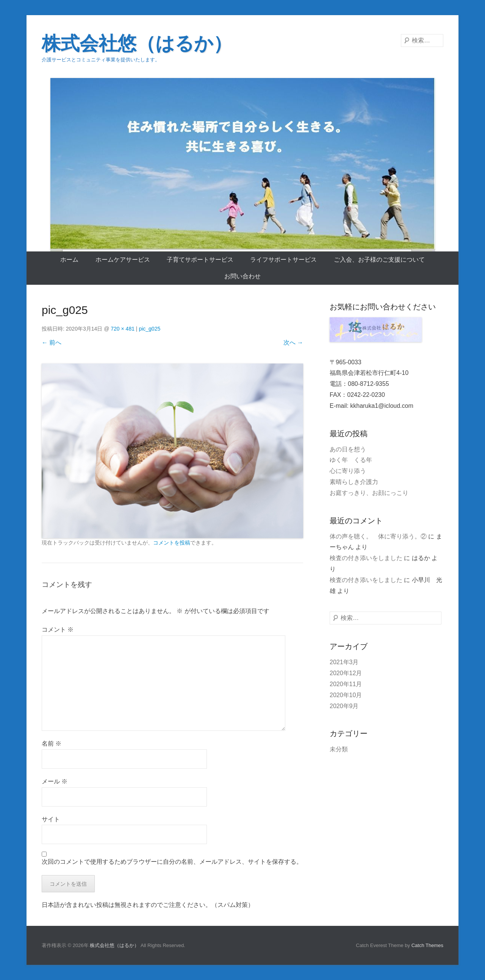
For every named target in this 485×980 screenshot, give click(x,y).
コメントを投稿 (172, 543)
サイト (51, 819)
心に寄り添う (348, 471)
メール (55, 781)
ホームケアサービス (123, 260)
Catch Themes (427, 945)
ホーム (69, 260)
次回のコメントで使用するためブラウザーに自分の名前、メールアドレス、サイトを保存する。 (172, 862)
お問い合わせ (242, 276)
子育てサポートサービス (200, 260)
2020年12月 (346, 673)
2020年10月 (346, 695)
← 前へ (52, 343)
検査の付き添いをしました (366, 558)
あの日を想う (348, 449)
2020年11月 (346, 684)
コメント (58, 630)
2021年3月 (344, 662)
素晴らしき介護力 (354, 482)
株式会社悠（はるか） (137, 44)
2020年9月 (344, 706)
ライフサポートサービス (283, 260)
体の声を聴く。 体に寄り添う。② (378, 536)
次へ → (293, 343)
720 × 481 (123, 329)
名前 (52, 744)
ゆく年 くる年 (351, 460)
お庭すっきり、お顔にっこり (369, 493)
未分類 (339, 749)
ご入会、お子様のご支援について (379, 260)
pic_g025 (149, 329)
